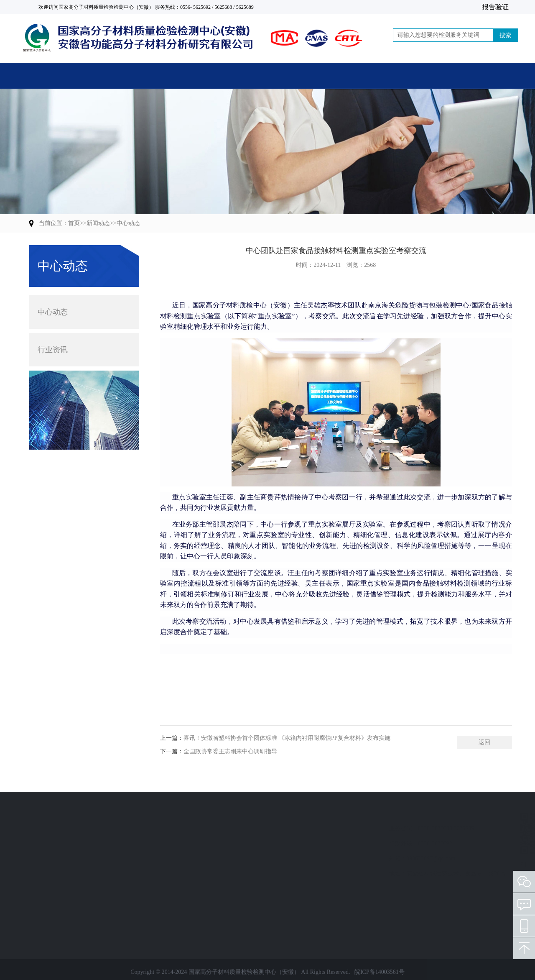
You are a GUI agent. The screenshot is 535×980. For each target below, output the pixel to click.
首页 (57, 77)
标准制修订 (45, 874)
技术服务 (42, 889)
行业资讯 (53, 341)
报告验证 (495, 7)
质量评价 (42, 858)
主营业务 (138, 77)
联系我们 (461, 77)
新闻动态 (299, 77)
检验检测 (42, 828)
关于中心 (219, 77)
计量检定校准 (48, 843)
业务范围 (45, 813)
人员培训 (42, 904)
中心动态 (128, 223)
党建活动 (380, 77)
